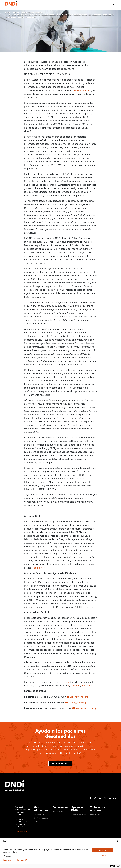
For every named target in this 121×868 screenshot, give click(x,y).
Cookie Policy (19, 860)
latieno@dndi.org (79, 697)
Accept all (103, 850)
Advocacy (37, 822)
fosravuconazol (81, 91)
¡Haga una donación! (79, 815)
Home (8, 13)
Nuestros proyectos (41, 818)
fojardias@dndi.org (86, 709)
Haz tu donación (60, 763)
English (7, 841)
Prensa (16, 13)
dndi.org (38, 568)
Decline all (103, 855)
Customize (7, 860)
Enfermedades (39, 815)
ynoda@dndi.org (77, 703)
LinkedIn (75, 686)
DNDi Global (20, 832)
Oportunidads (95, 815)
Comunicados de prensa (32, 13)
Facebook (87, 686)
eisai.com (64, 682)
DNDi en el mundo (59, 812)
